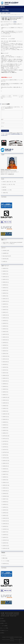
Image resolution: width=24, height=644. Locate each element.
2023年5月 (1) (5, 325)
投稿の (5, 560)
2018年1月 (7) (5, 435)
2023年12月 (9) (6, 317)
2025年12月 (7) (6, 278)
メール (3, 124)
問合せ (3, 633)
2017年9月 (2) (5, 443)
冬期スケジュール (5, 631)
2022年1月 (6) (5, 355)
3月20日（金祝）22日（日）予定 (9, 183)
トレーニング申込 (5, 628)
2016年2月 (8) (5, 481)
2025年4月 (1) (5, 289)
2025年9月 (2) (5, 286)
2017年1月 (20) (6, 459)
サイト (2, 128)
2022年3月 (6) (5, 350)
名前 (2, 121)
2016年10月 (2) (6, 468)
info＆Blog (5, 13)
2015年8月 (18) (6, 498)
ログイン (4, 557)
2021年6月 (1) (5, 366)
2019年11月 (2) (6, 402)
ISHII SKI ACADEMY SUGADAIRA (12, 637)
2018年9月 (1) (5, 424)
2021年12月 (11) (6, 358)
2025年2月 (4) (5, 295)
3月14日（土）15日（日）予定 (9, 186)
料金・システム (5, 623)
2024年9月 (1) (5, 306)
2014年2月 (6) (5, 544)
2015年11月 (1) (6, 490)
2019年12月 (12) (6, 399)
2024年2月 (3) (5, 311)
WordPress (8, 640)
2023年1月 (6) (5, 333)
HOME (2, 13)
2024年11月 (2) (6, 303)
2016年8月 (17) (6, 473)
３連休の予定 (5, 194)
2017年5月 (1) (5, 448)
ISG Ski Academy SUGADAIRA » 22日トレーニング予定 (12, 245)
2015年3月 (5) (5, 512)
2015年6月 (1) (5, 503)
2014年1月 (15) (6, 547)
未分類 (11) (5, 263)
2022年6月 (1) (5, 347)
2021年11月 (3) (6, 361)
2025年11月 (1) (6, 281)
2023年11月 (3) (6, 319)
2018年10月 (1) (6, 421)
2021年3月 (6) (5, 369)
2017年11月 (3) (6, 440)
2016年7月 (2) (5, 476)
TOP (3, 619)
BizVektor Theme (14, 640)
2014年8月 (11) (6, 531)
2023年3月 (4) (5, 328)
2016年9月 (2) (5, 470)
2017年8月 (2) (5, 446)
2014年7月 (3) (5, 533)
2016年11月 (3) (6, 465)
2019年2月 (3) (5, 410)
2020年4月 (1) (5, 388)
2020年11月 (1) (6, 380)
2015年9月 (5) (5, 495)
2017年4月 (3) (5, 451)
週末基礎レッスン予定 (7, 191)
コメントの (6, 562)
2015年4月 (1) (5, 509)
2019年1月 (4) (5, 413)
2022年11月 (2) (6, 339)
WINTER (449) (5, 260)
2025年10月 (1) (6, 284)
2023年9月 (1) (5, 322)
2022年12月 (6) (6, 336)
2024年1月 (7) (5, 314)
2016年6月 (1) (5, 479)
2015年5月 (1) (5, 506)
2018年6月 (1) (5, 426)
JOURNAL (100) (6, 252)
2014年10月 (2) (6, 525)
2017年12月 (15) (6, 437)
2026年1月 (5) (5, 276)
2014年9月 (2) (5, 528)
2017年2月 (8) (5, 457)
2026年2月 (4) (5, 273)
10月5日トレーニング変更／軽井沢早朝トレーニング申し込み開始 (6, 97)
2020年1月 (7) (5, 396)
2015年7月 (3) (5, 501)
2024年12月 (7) (6, 300)
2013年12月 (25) (6, 550)
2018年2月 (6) (5, 432)
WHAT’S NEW (5, 244)
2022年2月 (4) (5, 352)
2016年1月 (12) (6, 484)
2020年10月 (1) (6, 383)
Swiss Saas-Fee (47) (7, 258)
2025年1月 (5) (5, 297)
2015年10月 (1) (6, 492)
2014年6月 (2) (5, 536)
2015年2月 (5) (5, 514)
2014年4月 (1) (5, 539)
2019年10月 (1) (6, 404)
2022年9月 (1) (5, 344)
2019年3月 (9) (5, 407)
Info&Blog (4, 621)
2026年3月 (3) (5, 270)
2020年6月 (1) (5, 385)
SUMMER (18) (5, 255)
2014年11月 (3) (6, 522)
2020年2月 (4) (5, 393)
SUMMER (9, 13)
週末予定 (4, 189)
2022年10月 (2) (6, 341)
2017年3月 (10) (6, 454)
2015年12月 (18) (6, 487)
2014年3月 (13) (6, 542)
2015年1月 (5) (5, 517)
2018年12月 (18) (6, 415)
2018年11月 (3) (6, 418)
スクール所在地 (5, 626)
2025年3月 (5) (5, 292)
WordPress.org (5, 565)
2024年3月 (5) (5, 308)
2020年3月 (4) (5, 391)
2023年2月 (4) (5, 330)
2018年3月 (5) (5, 429)
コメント (3, 110)
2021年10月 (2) (6, 363)
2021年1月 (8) (5, 374)
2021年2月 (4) (5, 372)
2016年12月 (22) (6, 462)
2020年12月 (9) (6, 377)
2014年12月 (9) (6, 520)
